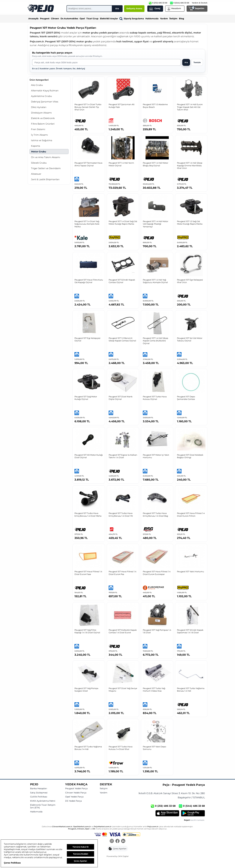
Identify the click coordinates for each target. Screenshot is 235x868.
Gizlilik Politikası (39, 797)
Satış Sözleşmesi (39, 793)
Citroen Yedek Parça (76, 793)
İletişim (173, 19)
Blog (181, 19)
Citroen (55, 19)
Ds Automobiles (69, 19)
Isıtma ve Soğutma (42, 140)
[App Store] (167, 813)
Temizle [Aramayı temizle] (197, 62)
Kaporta (36, 146)
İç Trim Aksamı (39, 135)
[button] (118, 849)
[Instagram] (112, 841)
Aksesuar (36, 174)
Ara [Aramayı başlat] (186, 62)
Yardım (164, 19)
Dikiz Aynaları (39, 107)
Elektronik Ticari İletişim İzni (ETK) (43, 806)
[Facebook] (117, 841)
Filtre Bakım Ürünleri (43, 124)
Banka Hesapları (39, 789)
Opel (82, 19)
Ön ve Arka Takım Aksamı (46, 157)
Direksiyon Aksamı (41, 113)
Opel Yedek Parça (74, 797)
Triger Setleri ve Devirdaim (46, 168)
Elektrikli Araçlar (109, 19)
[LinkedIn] (123, 841)
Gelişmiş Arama (134, 9)
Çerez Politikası (12, 863)
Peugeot (45, 19)
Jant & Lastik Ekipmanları (45, 179)
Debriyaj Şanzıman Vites (45, 102)
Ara (117, 9)
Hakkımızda (152, 19)
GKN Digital (123, 856)
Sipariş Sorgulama (132, 19)
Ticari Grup (92, 19)
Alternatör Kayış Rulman (45, 91)
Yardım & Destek (200, 3)
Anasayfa (33, 19)
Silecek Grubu (39, 163)
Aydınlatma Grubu (41, 96)
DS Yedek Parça (73, 801)
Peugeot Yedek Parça (76, 789)
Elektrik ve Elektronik (43, 118)
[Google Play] (193, 813)
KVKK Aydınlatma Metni (43, 801)
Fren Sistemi (38, 129)
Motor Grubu (39, 152)
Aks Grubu (37, 85)
